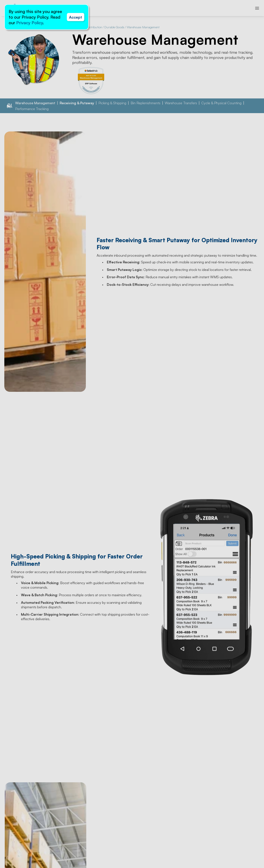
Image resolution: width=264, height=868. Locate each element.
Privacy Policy (30, 23)
